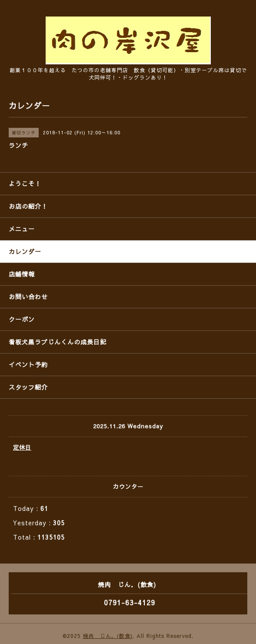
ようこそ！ (25, 184)
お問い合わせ (28, 297)
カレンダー (25, 251)
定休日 (22, 447)
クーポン (22, 319)
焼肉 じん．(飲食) (108, 636)
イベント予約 (28, 364)
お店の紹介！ (28, 206)
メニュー (22, 229)
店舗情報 (22, 274)
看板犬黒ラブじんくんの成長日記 (58, 342)
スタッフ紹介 (28, 387)
